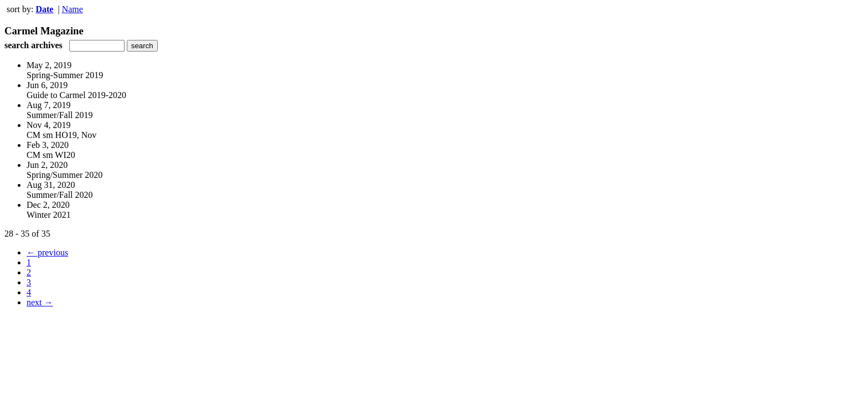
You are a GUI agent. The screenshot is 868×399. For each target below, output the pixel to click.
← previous (47, 252)
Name (73, 9)
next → (40, 302)
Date (44, 9)
